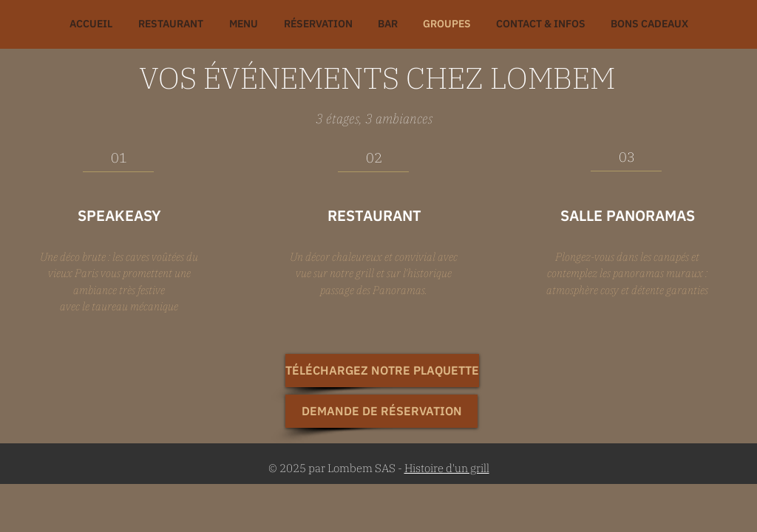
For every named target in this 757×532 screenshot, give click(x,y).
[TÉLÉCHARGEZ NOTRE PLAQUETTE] (382, 371)
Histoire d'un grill (447, 468)
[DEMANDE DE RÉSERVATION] (381, 411)
